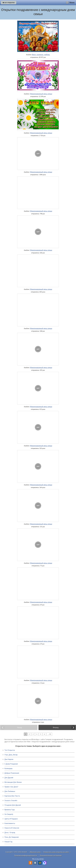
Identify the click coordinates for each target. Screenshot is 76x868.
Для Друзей (9, 778)
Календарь (9, 768)
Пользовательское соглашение (51, 855)
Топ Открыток (10, 750)
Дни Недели (9, 759)
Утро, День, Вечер (11, 755)
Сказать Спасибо (11, 801)
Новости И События (12, 828)
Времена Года (10, 810)
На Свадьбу (9, 814)
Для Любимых (10, 791)
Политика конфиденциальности (26, 855)
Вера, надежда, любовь (41, 55)
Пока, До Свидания (12, 837)
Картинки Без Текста (12, 796)
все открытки (9, 2)
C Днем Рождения (11, 764)
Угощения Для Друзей (13, 805)
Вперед (56, 727)
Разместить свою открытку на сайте (56, 852)
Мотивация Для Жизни (13, 782)
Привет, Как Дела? (11, 787)
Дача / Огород (10, 833)
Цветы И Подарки (11, 819)
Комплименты (10, 823)
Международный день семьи (41, 94)
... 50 (49, 734)
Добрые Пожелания (12, 773)
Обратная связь (35, 852)
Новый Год (8, 842)
